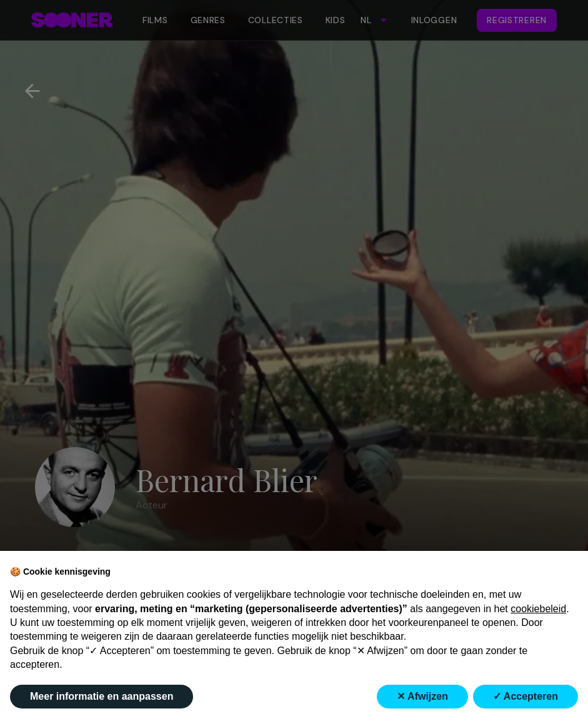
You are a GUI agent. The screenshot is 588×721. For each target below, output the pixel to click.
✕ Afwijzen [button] (422, 696)
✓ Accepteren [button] (526, 696)
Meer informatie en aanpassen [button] (102, 696)
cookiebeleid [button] (538, 609)
